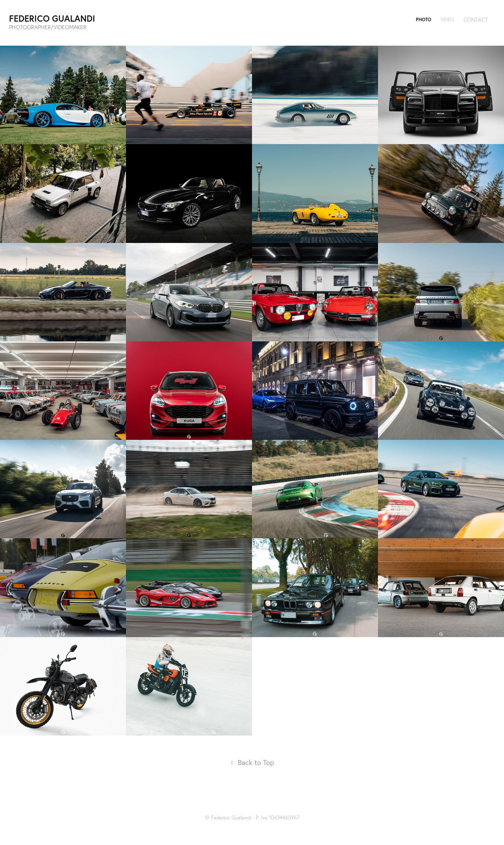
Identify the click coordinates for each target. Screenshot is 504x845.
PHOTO (423, 19)
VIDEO (447, 19)
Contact (476, 20)
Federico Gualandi (52, 18)
